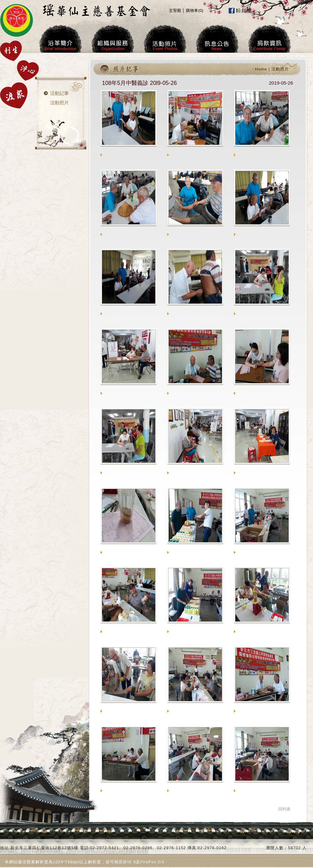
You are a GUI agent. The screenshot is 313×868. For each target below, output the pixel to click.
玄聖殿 (175, 10)
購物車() (195, 10)
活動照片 (59, 103)
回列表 (284, 809)
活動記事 (59, 93)
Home (261, 69)
